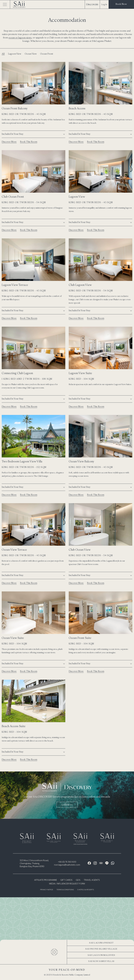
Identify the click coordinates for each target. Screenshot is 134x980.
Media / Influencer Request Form (67, 884)
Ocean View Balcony (81, 461)
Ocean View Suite (13, 638)
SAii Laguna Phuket (101, 943)
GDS (78, 880)
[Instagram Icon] (95, 863)
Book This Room (29, 142)
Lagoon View (15, 54)
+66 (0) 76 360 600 (67, 862)
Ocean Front (47, 54)
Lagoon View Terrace (15, 285)
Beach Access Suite (14, 726)
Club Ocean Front (13, 197)
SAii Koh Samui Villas (101, 961)
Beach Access (77, 108)
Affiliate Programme (46, 880)
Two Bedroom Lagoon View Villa (22, 461)
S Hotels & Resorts (86, 890)
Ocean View (31, 54)
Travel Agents (92, 880)
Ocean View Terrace (14, 550)
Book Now (121, 4)
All (3, 54)
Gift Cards (66, 880)
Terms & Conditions (65, 890)
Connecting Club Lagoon (17, 373)
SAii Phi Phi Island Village (101, 949)
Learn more (67, 805)
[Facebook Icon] (89, 863)
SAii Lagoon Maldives (101, 955)
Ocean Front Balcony (15, 108)
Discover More (9, 142)
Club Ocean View (80, 550)
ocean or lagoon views (20, 38)
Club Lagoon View (80, 285)
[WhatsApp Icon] (113, 863)
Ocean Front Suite (80, 638)
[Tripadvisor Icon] (101, 863)
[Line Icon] (107, 863)
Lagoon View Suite (80, 373)
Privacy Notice (47, 890)
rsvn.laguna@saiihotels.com (67, 865)
